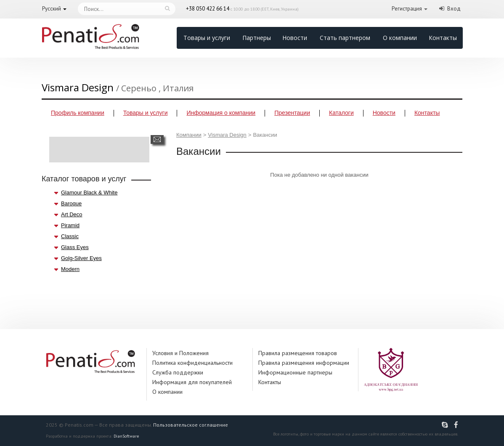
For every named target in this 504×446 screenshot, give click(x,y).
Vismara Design (227, 135)
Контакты (443, 38)
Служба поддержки (178, 372)
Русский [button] (52, 9)
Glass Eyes (75, 247)
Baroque (71, 203)
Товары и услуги (207, 38)
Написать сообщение (157, 139)
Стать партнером (345, 38)
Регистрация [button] (407, 9)
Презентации (292, 113)
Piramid (70, 225)
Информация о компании (221, 113)
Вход (454, 9)
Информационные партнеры (295, 372)
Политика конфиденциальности (192, 363)
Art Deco (72, 214)
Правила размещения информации (304, 363)
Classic (70, 236)
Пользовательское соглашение (191, 425)
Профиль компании (78, 113)
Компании (189, 135)
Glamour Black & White (89, 192)
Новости (295, 38)
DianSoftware (126, 436)
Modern (70, 269)
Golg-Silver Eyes (81, 258)
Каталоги (341, 113)
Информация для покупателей (192, 382)
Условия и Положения (180, 353)
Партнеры (257, 38)
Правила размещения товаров (298, 353)
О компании (400, 38)
